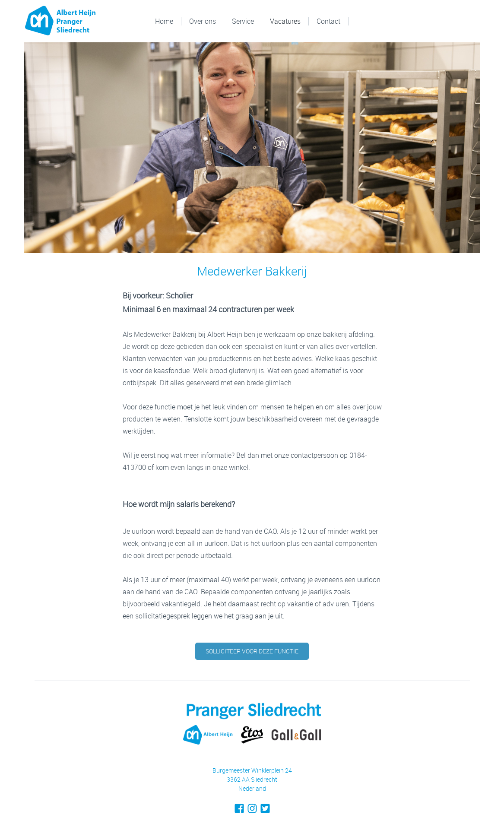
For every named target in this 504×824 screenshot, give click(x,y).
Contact (328, 21)
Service (243, 21)
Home (164, 21)
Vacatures (285, 21)
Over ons (203, 21)
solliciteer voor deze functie (252, 651)
